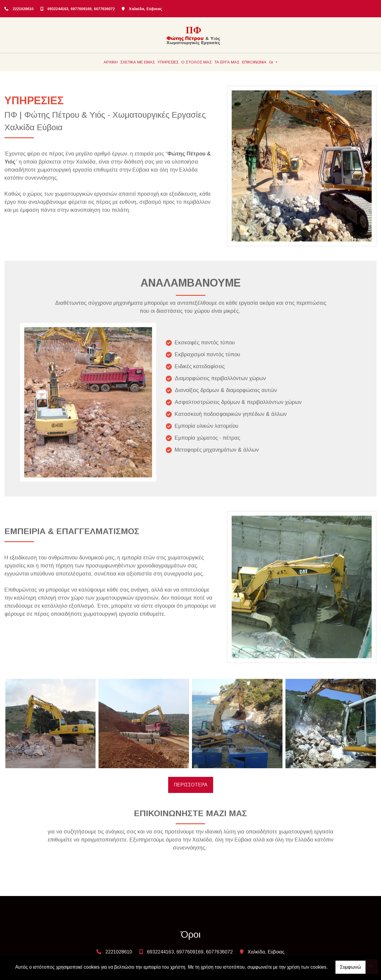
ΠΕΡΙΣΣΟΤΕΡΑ (191, 785)
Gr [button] (272, 62)
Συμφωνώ (350, 967)
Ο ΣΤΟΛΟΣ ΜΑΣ (196, 62)
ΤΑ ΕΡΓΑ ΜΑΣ (227, 62)
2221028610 (23, 9)
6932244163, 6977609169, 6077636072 (81, 9)
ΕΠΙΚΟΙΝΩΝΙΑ (254, 62)
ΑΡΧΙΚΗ (111, 62)
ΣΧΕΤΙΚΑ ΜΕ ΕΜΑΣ (138, 62)
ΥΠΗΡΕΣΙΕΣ (168, 62)
